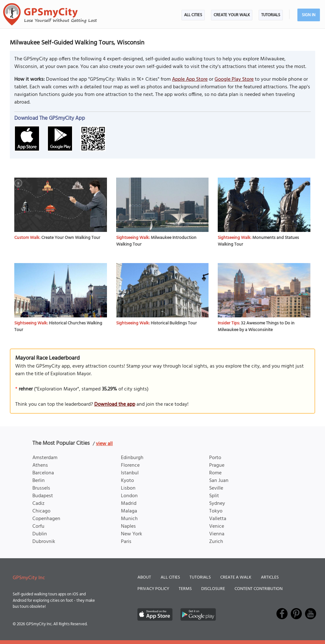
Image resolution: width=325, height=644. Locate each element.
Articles (270, 577)
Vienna (217, 534)
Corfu (38, 526)
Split (214, 496)
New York (132, 534)
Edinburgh (132, 458)
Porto (215, 458)
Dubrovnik (44, 542)
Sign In (309, 15)
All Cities (193, 15)
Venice (217, 526)
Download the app (115, 404)
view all (104, 444)
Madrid (129, 504)
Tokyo (216, 511)
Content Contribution (259, 589)
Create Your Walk (232, 15)
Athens (40, 465)
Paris (126, 542)
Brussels (41, 488)
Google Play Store (234, 79)
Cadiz (38, 504)
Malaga (129, 511)
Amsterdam (45, 458)
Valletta (218, 519)
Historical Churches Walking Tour (58, 327)
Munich (129, 519)
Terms (185, 589)
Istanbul (130, 473)
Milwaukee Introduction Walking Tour (156, 241)
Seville (216, 488)
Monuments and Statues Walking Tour (258, 241)
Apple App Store (190, 79)
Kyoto (127, 481)
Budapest (43, 496)
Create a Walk (236, 577)
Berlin (39, 481)
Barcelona (43, 473)
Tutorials (271, 15)
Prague (217, 465)
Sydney (217, 504)
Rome (215, 473)
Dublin (40, 534)
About (144, 577)
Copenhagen (46, 519)
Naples (128, 526)
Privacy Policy (153, 589)
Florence (130, 465)
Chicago (41, 511)
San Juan (219, 481)
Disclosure (213, 589)
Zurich (216, 542)
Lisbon (128, 488)
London (129, 496)
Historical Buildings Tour (174, 323)
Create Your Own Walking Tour (71, 238)
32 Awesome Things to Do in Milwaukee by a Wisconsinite (256, 327)
